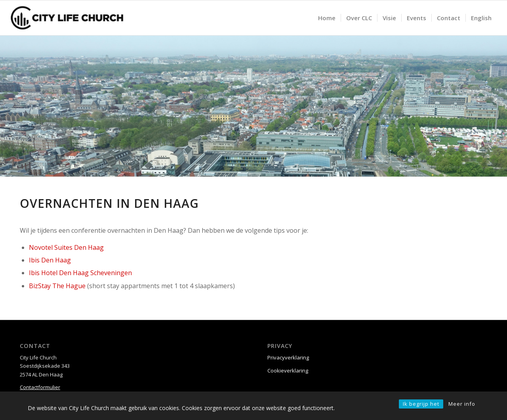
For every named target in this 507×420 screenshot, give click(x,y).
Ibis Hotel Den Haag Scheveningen (80, 273)
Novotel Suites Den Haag (66, 247)
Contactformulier (40, 387)
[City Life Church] (67, 18)
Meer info (462, 404)
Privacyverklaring (288, 357)
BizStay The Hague (57, 286)
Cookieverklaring (288, 371)
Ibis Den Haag (50, 260)
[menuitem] (327, 18)
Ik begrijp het (421, 404)
